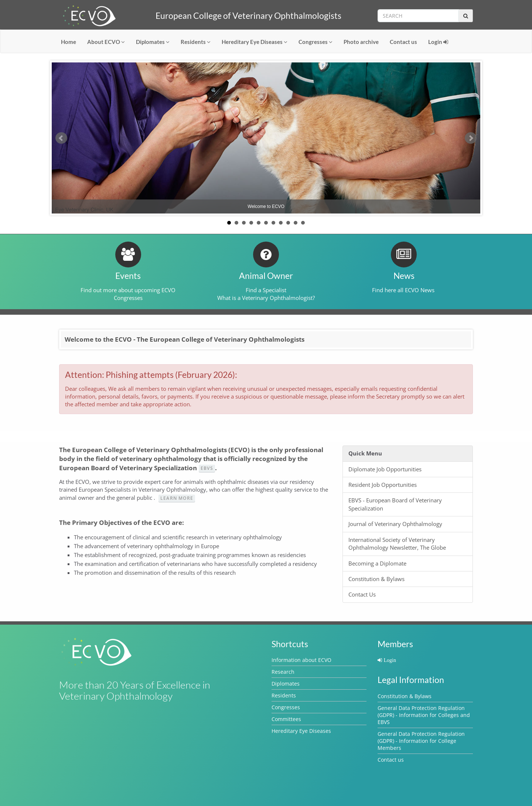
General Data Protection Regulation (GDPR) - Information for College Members (421, 741)
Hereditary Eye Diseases (255, 42)
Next (471, 138)
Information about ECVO (301, 660)
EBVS (207, 468)
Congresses (316, 42)
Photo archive (361, 42)
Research (283, 672)
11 (303, 223)
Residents (196, 42)
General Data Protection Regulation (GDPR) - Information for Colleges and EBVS (424, 715)
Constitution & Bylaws (405, 696)
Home (69, 42)
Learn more (177, 498)
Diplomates (153, 42)
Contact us (403, 42)
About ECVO (106, 42)
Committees (286, 719)
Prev (61, 138)
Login (438, 42)
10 (296, 223)
